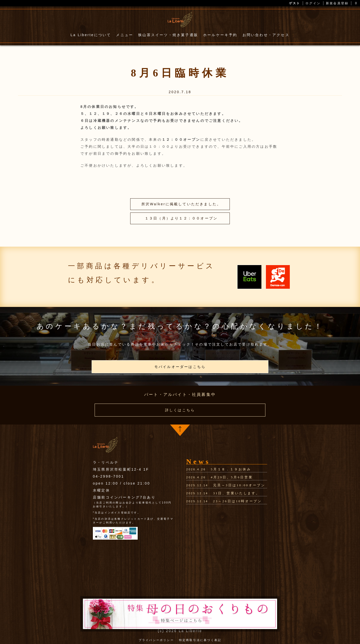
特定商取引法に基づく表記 (200, 639)
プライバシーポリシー (156, 639)
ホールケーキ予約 (220, 35)
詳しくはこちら (180, 410)
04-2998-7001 (109, 476)
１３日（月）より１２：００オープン (181, 218)
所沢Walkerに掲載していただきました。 (181, 204)
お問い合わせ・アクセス (266, 35)
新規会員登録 (337, 3)
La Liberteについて (91, 35)
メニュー (125, 35)
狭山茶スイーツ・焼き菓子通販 (168, 35)
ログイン (313, 3)
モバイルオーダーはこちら (180, 367)
